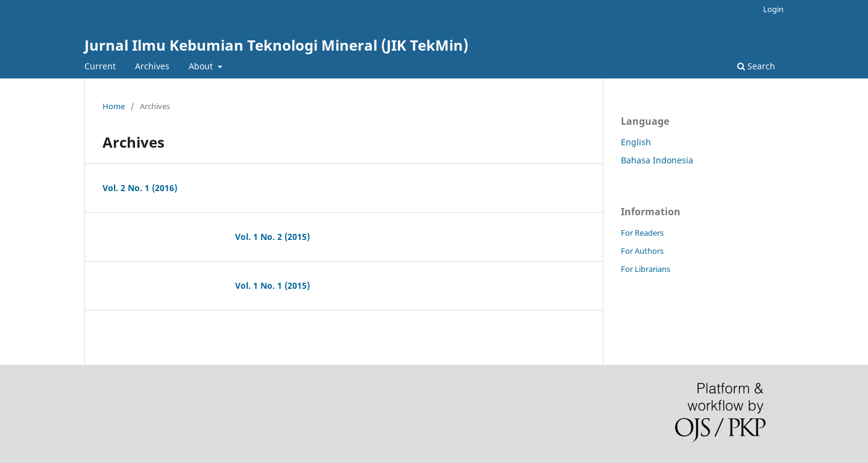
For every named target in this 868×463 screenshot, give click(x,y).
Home (114, 106)
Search (756, 66)
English (636, 142)
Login (773, 9)
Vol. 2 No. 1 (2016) (140, 188)
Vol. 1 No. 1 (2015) (272, 285)
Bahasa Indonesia (657, 160)
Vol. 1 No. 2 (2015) (272, 237)
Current (100, 66)
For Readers (642, 233)
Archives (152, 66)
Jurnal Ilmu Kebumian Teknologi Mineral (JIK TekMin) (276, 45)
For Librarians (646, 269)
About (202, 66)
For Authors (642, 251)
